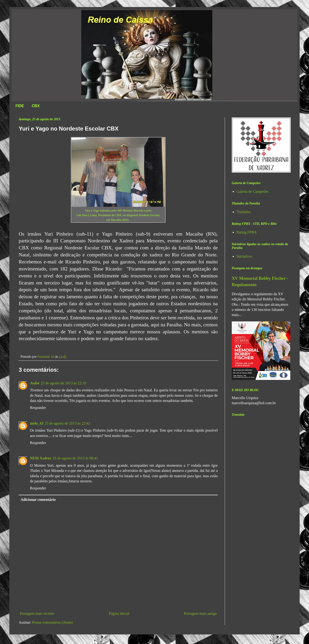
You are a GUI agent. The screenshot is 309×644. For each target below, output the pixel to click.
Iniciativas (244, 256)
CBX (36, 106)
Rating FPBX (247, 232)
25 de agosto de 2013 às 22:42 (67, 423)
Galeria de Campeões (252, 191)
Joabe (35, 383)
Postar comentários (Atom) (52, 622)
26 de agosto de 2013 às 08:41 (75, 458)
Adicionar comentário (38, 500)
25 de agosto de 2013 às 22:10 (63, 383)
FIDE (20, 106)
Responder (38, 408)
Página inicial (119, 613)
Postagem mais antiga (200, 613)
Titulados (243, 212)
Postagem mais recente (37, 613)
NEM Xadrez (41, 458)
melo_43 (37, 423)
